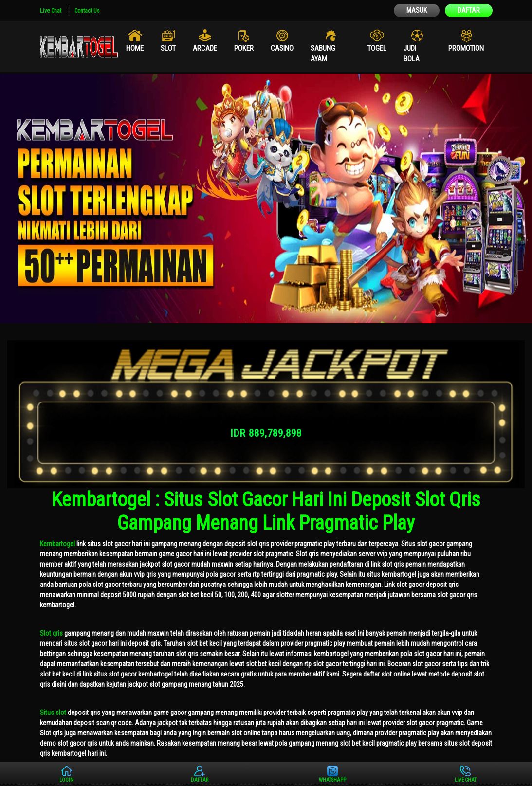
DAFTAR (469, 10)
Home (135, 48)
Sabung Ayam (323, 54)
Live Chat (51, 11)
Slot (168, 48)
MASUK (417, 10)
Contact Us (87, 11)
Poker (244, 48)
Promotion (466, 48)
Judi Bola (412, 54)
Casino (282, 48)
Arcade (205, 48)
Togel (377, 48)
